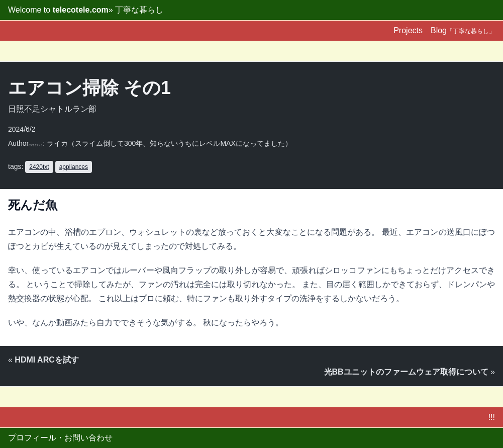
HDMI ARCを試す (46, 360)
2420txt (39, 167)
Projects (408, 30)
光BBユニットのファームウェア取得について (406, 372)
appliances (74, 167)
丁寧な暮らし (139, 10)
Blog (463, 30)
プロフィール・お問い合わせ (60, 438)
